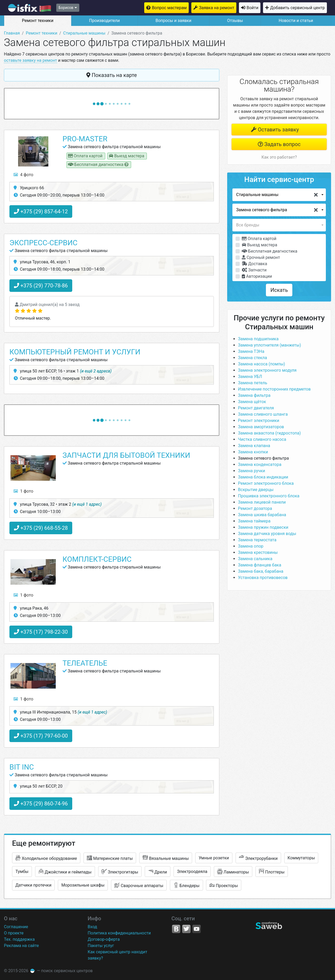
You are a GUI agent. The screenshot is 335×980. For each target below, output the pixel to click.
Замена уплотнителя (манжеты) (269, 345)
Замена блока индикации (263, 477)
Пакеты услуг (101, 946)
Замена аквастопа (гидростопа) (269, 433)
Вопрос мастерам (169, 8)
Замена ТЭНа (251, 351)
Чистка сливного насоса (262, 439)
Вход (92, 927)
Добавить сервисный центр (297, 8)
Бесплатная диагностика (270, 251)
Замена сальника (255, 559)
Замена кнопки (253, 452)
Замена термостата (257, 540)
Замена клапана (254, 446)
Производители (104, 21)
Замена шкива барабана (262, 515)
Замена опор (251, 546)
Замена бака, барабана (261, 571)
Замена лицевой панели (262, 502)
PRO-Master (85, 139)
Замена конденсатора (260, 464)
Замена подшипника (258, 339)
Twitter (186, 929)
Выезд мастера (259, 245)
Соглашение (16, 927)
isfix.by (30, 8)
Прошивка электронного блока (269, 496)
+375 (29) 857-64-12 (41, 211)
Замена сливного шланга (263, 414)
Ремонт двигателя (256, 408)
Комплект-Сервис (97, 559)
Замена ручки (252, 471)
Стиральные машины (84, 33)
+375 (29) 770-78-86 (41, 286)
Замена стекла (252, 358)
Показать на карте (112, 75)
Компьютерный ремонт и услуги (75, 352)
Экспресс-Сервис (43, 243)
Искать (279, 290)
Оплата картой (259, 239)
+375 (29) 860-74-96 (41, 804)
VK (176, 929)
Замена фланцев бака (259, 565)
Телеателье (85, 663)
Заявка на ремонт (217, 8)
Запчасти (254, 270)
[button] (279, 195)
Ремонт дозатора (255, 508)
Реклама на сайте (21, 946)
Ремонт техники (38, 21)
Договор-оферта (104, 939)
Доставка (254, 264)
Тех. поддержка (19, 939)
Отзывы (235, 21)
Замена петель (253, 383)
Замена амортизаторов (261, 427)
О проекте (14, 933)
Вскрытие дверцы (256, 490)
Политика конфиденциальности (119, 933)
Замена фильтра (254, 395)
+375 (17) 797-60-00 (41, 736)
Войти (252, 8)
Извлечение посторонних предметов (274, 389)
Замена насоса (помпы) (261, 364)
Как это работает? (279, 157)
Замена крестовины (258, 552)
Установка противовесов (263, 578)
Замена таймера (254, 521)
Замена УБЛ (250, 377)
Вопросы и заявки (173, 21)
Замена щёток (252, 402)
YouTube (197, 929)
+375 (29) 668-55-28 (41, 528)
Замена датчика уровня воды (267, 534)
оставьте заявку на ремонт (30, 60)
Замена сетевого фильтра (263, 458)
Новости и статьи (296, 21)
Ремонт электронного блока (266, 483)
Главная (12, 33)
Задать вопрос (279, 144)
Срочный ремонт (261, 257)
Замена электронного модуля (267, 370)
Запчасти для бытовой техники (126, 455)
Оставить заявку (275, 130)
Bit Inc (22, 767)
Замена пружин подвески (263, 527)
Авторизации (257, 276)
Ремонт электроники (258, 421)
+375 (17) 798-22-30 (41, 632)
